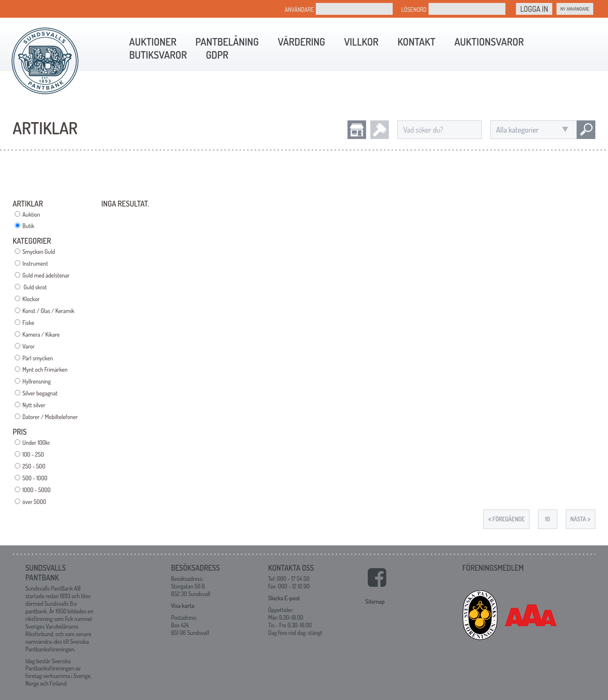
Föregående (506, 519)
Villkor (361, 42)
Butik (28, 226)
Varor (28, 346)
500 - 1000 (35, 478)
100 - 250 (33, 454)
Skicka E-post (284, 598)
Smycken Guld (39, 252)
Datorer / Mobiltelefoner (50, 417)
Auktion (31, 214)
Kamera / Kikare (41, 334)
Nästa (581, 519)
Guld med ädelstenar (46, 275)
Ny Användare (575, 9)
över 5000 (34, 502)
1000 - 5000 (37, 490)
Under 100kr (36, 443)
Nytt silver (34, 405)
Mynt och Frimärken (45, 369)
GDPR (217, 55)
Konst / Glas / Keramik (48, 311)
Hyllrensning (37, 381)
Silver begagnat (40, 393)
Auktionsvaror (489, 42)
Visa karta (183, 606)
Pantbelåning (227, 42)
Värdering (301, 42)
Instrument (35, 263)
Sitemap (375, 601)
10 (547, 519)
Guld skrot (35, 287)
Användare (299, 10)
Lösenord (414, 10)
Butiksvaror (158, 55)
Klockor (31, 299)
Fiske (28, 323)
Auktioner (153, 42)
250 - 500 (34, 466)
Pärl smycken (38, 358)
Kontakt (416, 42)
